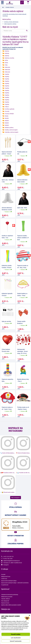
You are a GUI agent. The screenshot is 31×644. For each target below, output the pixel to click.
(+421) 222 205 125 (8, 556)
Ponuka (2, 3)
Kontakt (3, 574)
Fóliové (7, 107)
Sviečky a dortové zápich (11, 130)
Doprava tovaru (5, 603)
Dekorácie (7, 67)
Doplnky (7, 74)
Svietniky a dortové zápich (12, 132)
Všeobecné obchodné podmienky (10, 595)
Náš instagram (16, 497)
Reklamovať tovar (6, 577)
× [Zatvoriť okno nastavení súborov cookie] (29, 615)
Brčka (6, 60)
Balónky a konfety (10, 58)
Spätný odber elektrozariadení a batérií (11, 605)
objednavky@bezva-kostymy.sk (11, 561)
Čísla (6, 65)
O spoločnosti (5, 585)
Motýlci (7, 118)
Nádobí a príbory (9, 128)
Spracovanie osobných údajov (9, 581)
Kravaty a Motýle (9, 114)
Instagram (6, 565)
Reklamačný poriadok (7, 597)
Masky (7, 116)
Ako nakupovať (5, 601)
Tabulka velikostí (5, 599)
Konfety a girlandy (10, 109)
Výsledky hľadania (10, 7)
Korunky (7, 111)
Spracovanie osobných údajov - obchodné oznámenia (15, 583)
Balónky (7, 51)
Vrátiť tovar (4, 579)
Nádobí (7, 121)
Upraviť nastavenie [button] (16, 641)
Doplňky (7, 97)
